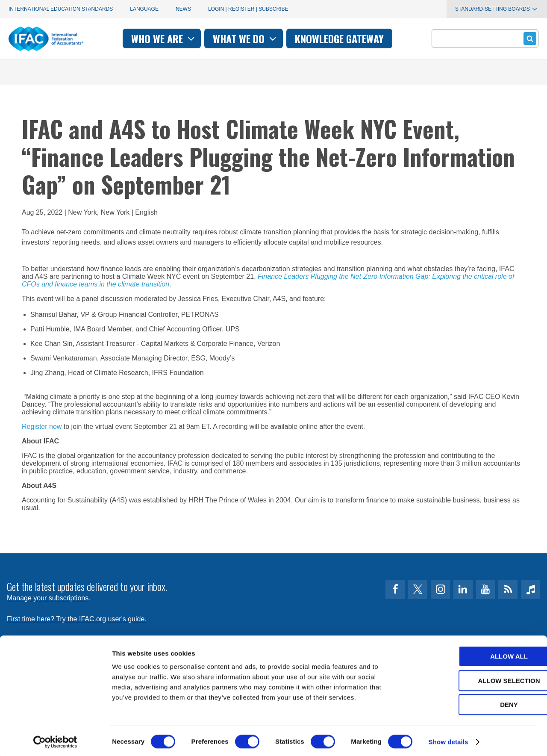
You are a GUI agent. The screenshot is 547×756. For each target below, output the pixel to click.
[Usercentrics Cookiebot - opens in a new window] (55, 739)
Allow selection (476, 678)
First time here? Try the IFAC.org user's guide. (77, 619)
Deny (476, 702)
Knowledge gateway (339, 38)
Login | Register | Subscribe (248, 9)
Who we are (164, 38)
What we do (246, 38)
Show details (448, 739)
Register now (42, 427)
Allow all (476, 654)
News (183, 9)
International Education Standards (61, 9)
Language (144, 9)
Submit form (528, 38)
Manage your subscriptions (48, 598)
